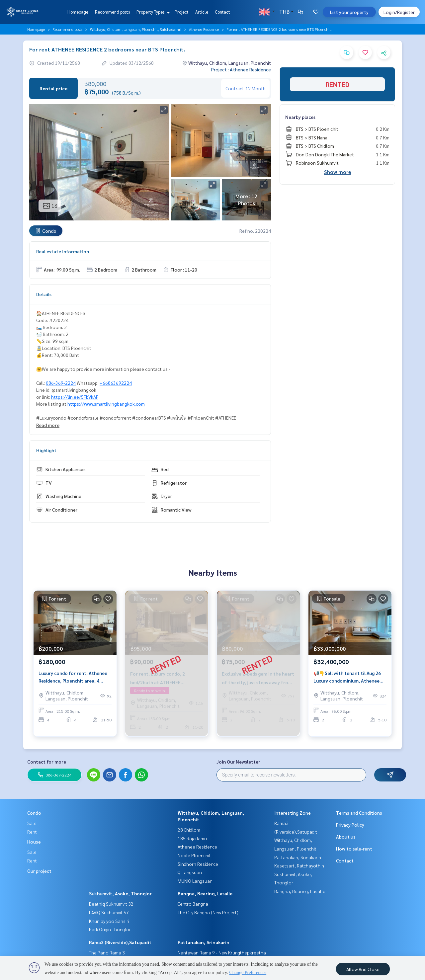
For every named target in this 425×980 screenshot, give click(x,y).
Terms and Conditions (359, 813)
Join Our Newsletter (238, 762)
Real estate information (63, 251)
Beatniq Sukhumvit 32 (111, 904)
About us (346, 837)
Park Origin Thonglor (110, 929)
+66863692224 (116, 383)
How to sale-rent (354, 849)
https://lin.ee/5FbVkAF (75, 397)
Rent (32, 832)
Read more (48, 425)
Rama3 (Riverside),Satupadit (120, 942)
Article (202, 12)
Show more (338, 172)
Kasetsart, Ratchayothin (299, 865)
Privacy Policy (350, 825)
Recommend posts (112, 12)
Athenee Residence (204, 29)
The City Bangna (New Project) (208, 912)
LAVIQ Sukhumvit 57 (109, 912)
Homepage (78, 12)
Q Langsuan (190, 872)
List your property (349, 12)
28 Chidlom (189, 830)
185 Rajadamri (192, 838)
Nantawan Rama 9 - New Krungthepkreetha (222, 952)
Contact (222, 12)
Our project (39, 871)
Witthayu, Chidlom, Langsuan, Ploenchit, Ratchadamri (136, 29)
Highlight (46, 450)
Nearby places (300, 117)
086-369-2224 (61, 383)
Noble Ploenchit (194, 855)
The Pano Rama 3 (107, 952)
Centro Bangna (193, 904)
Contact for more (47, 762)
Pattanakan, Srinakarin (204, 942)
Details (44, 294)
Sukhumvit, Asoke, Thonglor (120, 893)
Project (182, 12)
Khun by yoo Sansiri (109, 921)
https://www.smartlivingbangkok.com (106, 404)
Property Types (152, 12)
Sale (32, 823)
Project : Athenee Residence (241, 69)
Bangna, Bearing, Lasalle (205, 893)
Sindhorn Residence (198, 864)
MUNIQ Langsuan (195, 881)
